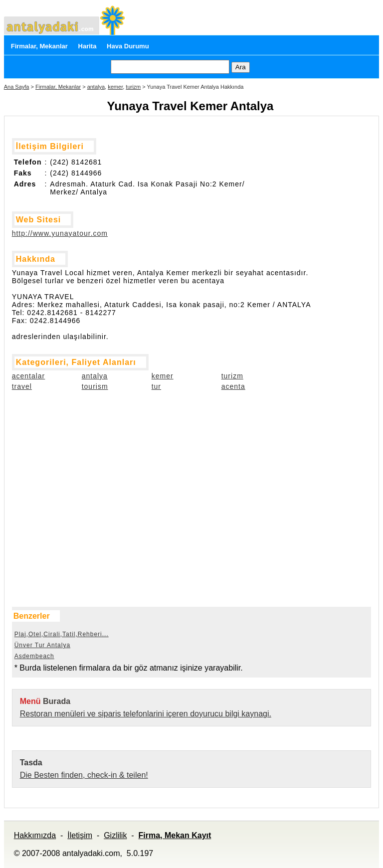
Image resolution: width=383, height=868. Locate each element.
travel (22, 386)
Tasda (31, 763)
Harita (88, 46)
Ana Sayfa (17, 87)
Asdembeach (34, 656)
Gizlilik (115, 835)
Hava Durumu (128, 46)
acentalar (29, 376)
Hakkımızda (35, 835)
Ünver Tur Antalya (42, 645)
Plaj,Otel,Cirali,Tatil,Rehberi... (62, 634)
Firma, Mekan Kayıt (175, 835)
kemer (115, 87)
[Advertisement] (62, 458)
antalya (96, 87)
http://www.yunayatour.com (60, 233)
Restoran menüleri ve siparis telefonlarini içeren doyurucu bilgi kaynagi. (146, 714)
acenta (233, 386)
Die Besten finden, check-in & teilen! (84, 775)
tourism (95, 386)
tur (156, 386)
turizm (133, 87)
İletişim (80, 835)
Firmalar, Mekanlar (39, 46)
